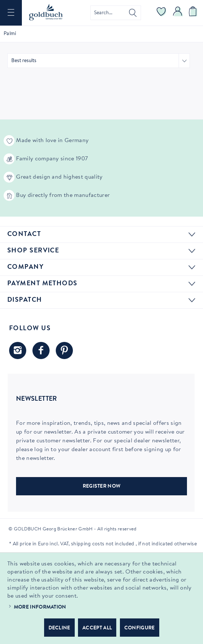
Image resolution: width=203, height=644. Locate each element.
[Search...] (116, 13)
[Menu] (11, 13)
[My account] (178, 13)
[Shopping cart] (194, 13)
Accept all (97, 628)
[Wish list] (161, 13)
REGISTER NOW (102, 487)
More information (40, 607)
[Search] (133, 13)
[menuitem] (11, 13)
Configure (140, 628)
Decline (59, 628)
